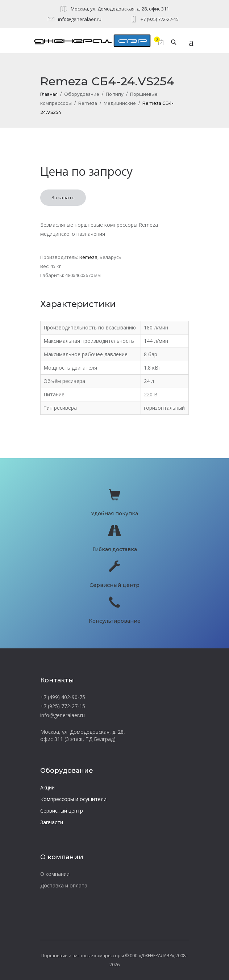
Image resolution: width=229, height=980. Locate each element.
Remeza (88, 103)
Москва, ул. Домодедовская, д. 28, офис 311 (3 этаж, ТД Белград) (83, 735)
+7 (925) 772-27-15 (160, 19)
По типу (115, 94)
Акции (47, 787)
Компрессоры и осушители (73, 799)
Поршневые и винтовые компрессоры (83, 956)
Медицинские (120, 103)
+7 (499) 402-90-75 (63, 697)
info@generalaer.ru (80, 19)
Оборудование (82, 94)
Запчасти (52, 822)
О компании (55, 874)
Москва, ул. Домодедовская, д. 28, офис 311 (120, 9)
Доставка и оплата (64, 885)
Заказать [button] (63, 197)
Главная (49, 94)
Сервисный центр (62, 811)
